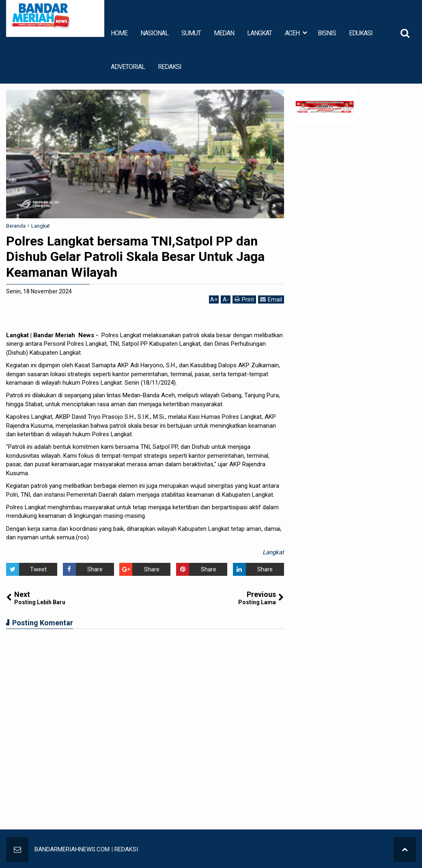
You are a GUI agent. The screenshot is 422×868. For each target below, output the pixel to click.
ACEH (292, 33)
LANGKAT (259, 33)
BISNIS (327, 33)
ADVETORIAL (128, 67)
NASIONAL (154, 33)
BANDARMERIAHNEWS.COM (72, 849)
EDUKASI (361, 33)
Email (271, 299)
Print (244, 299)
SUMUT (191, 33)
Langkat (273, 552)
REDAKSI (170, 67)
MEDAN (224, 33)
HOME (119, 33)
